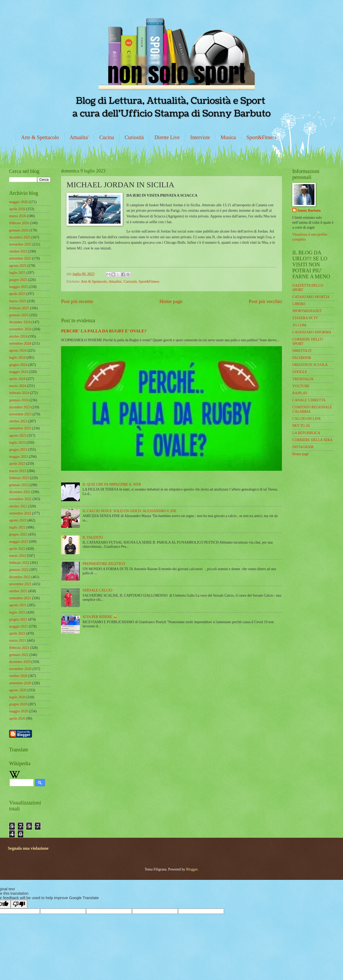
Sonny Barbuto (309, 211)
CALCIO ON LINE (307, 419)
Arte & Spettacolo (40, 137)
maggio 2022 (18, 542)
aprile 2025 (17, 294)
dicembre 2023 (20, 407)
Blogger (192, 869)
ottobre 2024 (18, 336)
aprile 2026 (17, 209)
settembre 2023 (20, 428)
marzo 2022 (18, 556)
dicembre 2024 (20, 322)
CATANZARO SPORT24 (311, 297)
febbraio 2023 (19, 478)
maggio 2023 (18, 457)
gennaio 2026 (19, 230)
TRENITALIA (303, 379)
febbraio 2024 (19, 393)
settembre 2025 (20, 258)
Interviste (200, 137)
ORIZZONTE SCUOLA (310, 365)
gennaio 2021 (19, 655)
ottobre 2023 (18, 421)
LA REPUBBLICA (306, 433)
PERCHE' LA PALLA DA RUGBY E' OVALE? (104, 331)
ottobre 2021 (18, 591)
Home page (171, 301)
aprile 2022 (17, 549)
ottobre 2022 (18, 506)
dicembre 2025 (20, 237)
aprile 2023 (17, 464)
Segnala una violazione (28, 848)
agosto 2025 (18, 266)
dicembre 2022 (20, 492)
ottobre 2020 (18, 676)
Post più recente (77, 301)
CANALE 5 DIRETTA (309, 400)
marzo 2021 (18, 640)
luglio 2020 (17, 697)
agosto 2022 (18, 520)
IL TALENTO (93, 537)
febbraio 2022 (19, 563)
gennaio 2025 (19, 315)
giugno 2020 (18, 704)
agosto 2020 (18, 690)
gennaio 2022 (19, 570)
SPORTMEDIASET (307, 311)
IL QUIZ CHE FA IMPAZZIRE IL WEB (112, 484)
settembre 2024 (20, 343)
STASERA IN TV (305, 318)
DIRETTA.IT (302, 351)
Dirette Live (167, 137)
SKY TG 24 (301, 426)
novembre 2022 (20, 499)
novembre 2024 (20, 329)
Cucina (107, 137)
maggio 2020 (18, 711)
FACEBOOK (302, 358)
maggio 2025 (18, 287)
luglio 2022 (17, 527)
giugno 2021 (18, 619)
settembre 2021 (20, 598)
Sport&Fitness (262, 137)
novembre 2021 (20, 584)
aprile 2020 (17, 718)
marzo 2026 (18, 216)
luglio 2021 (17, 612)
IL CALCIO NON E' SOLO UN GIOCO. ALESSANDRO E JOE (130, 511)
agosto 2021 (18, 605)
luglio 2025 (17, 273)
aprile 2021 (17, 633)
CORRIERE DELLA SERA (312, 440)
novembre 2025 (20, 244)
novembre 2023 (20, 414)
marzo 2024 (18, 386)
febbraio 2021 (19, 648)
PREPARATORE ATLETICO (104, 564)
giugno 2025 (18, 280)
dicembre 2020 (20, 662)
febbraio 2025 (19, 308)
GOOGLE (300, 372)
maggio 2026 (18, 202)
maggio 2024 (18, 372)
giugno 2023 (18, 450)
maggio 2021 (18, 626)
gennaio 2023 (19, 485)
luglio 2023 (17, 443)
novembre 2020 (20, 669)
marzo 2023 (18, 471)
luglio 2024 (17, 357)
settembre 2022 (20, 513)
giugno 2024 (18, 365)
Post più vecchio (265, 301)
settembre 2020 (20, 683)
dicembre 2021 (20, 577)
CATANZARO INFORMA (312, 332)
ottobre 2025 (18, 251)
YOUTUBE (301, 386)
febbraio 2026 (19, 223)
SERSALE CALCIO (98, 590)
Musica (228, 137)
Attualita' (79, 137)
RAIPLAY (300, 393)
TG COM (299, 325)
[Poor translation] (19, 904)
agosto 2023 (18, 436)
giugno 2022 (18, 534)
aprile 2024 (17, 379)
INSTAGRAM (303, 447)
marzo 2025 (18, 301)
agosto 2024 (18, 350)
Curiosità (134, 137)
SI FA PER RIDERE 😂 (100, 617)
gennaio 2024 (19, 400)
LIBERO (299, 304)
